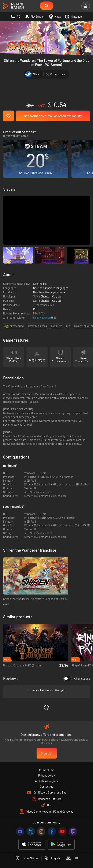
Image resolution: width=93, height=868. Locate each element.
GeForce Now (17, 326)
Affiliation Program (46, 781)
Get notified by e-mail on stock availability (53, 116)
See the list (40, 284)
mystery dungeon (38, 326)
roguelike (57, 326)
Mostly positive (42, 318)
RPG (36, 309)
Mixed (37, 313)
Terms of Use (46, 770)
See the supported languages (51, 288)
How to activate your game (49, 292)
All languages (77, 679)
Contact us (46, 787)
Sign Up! (47, 753)
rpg (68, 326)
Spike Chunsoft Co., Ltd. (48, 296)
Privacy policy (46, 775)
